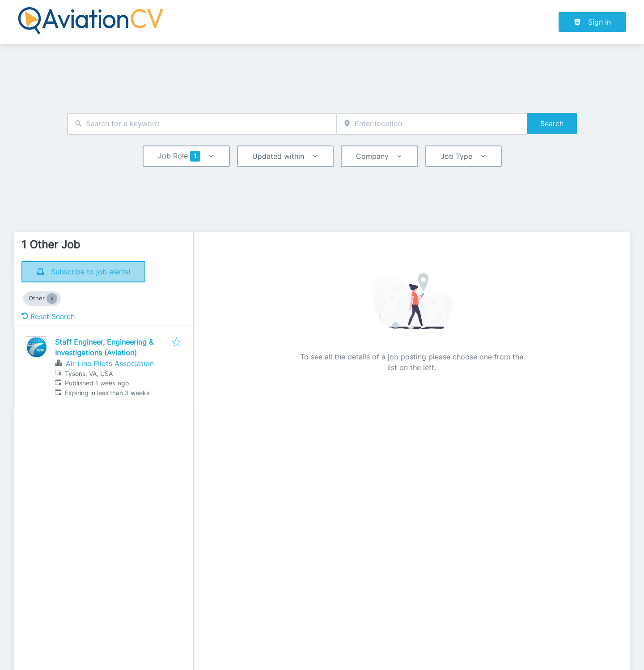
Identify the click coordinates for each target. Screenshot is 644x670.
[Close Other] (52, 299)
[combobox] (202, 124)
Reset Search (48, 316)
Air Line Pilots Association (110, 363)
